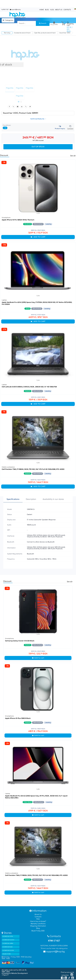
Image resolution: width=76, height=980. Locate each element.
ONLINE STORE (6, 954)
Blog (47, 10)
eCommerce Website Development (15, 973)
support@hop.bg (16, 10)
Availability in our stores (53, 499)
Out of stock (38, 147)
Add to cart (38, 237)
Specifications (13, 499)
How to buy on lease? (38, 921)
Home (42, 10)
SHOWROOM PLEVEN (8, 950)
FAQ (38, 919)
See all (73, 156)
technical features (37, 119)
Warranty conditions (38, 924)
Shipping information (38, 926)
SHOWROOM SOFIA (8, 936)
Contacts (67, 10)
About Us (59, 10)
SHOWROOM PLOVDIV (8, 940)
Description (31, 499)
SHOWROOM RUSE (7, 947)
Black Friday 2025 (38, 931)
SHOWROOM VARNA (8, 943)
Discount (4, 155)
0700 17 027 (6, 10)
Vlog (52, 10)
